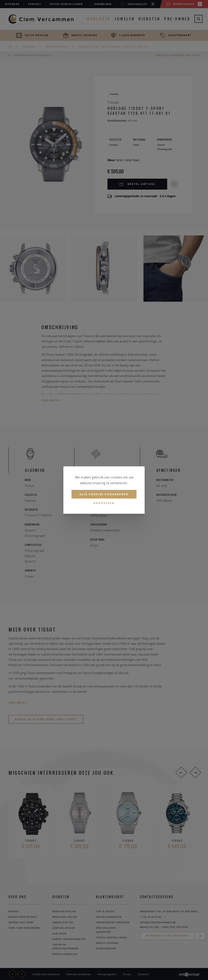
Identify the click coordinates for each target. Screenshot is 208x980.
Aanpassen (104, 503)
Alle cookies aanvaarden (104, 494)
